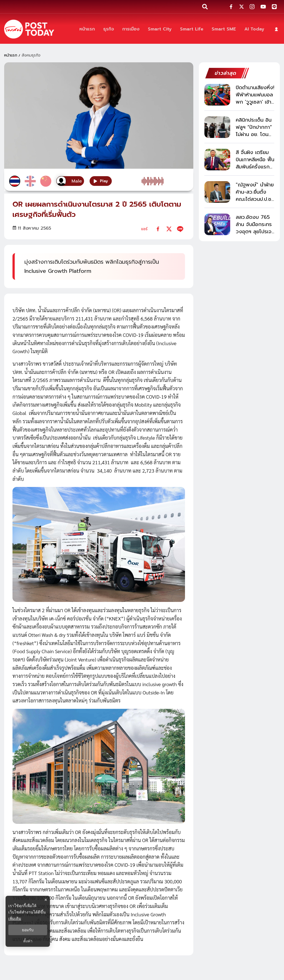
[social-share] (231, 7)
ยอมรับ (28, 930)
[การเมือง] (131, 29)
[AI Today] (254, 29)
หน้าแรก (11, 55)
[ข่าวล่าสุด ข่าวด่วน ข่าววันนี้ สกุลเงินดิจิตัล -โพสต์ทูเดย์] (29, 29)
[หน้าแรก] (87, 29)
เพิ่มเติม (15, 919)
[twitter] (169, 229)
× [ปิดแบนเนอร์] (46, 900)
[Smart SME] (224, 29)
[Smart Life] (192, 29)
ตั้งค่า (28, 941)
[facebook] (158, 229)
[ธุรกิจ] (109, 29)
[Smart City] (160, 29)
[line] (180, 229)
